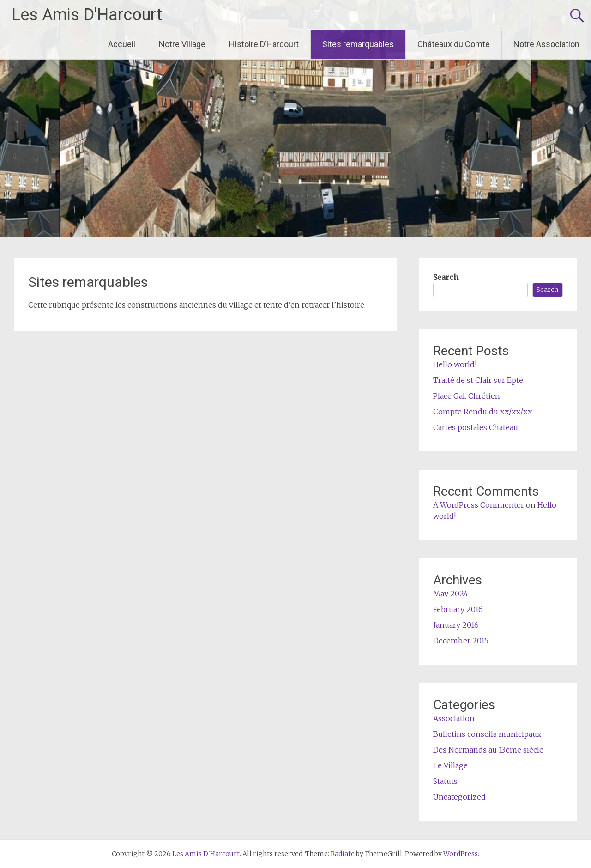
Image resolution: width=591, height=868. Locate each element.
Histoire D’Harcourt (264, 44)
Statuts (445, 781)
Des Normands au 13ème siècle (488, 750)
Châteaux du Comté (454, 44)
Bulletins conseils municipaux (487, 734)
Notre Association (546, 44)
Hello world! (455, 364)
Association (454, 718)
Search (446, 277)
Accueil (122, 44)
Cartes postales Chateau (476, 427)
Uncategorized (459, 797)
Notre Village (182, 44)
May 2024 (451, 594)
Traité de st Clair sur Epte (478, 380)
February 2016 (458, 609)
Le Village (450, 765)
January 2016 (456, 625)
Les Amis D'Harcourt (87, 15)
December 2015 (461, 641)
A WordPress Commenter (479, 505)
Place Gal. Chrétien (467, 396)
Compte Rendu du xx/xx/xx (482, 412)
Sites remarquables (358, 44)
